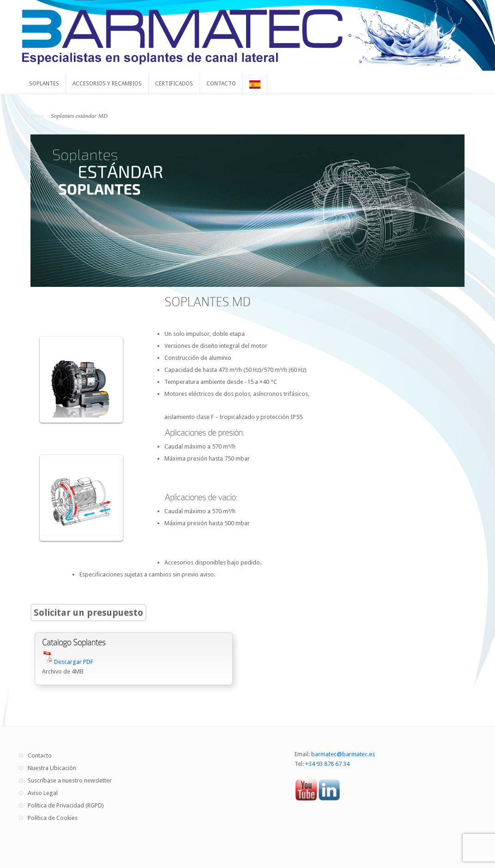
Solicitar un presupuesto (88, 613)
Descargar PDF (74, 662)
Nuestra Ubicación (52, 768)
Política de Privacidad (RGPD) (66, 805)
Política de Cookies (53, 818)
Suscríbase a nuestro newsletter (70, 780)
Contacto (40, 756)
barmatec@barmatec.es (343, 754)
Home (38, 116)
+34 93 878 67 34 (327, 764)
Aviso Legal (43, 793)
